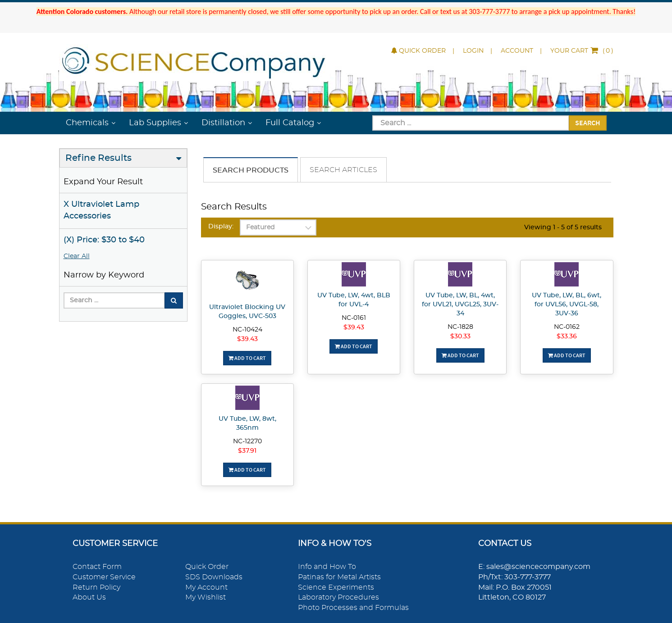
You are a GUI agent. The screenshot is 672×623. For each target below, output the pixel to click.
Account (517, 51)
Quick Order (418, 51)
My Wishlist (206, 597)
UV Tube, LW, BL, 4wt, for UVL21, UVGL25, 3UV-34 (460, 305)
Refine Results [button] (98, 158)
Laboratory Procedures (338, 597)
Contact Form (97, 567)
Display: (221, 227)
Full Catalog (290, 123)
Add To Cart (247, 358)
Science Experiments (336, 587)
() (582, 51)
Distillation (223, 123)
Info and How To (327, 567)
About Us (89, 597)
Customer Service (104, 577)
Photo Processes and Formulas (353, 608)
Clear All (77, 256)
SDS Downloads (214, 577)
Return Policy (96, 587)
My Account (206, 587)
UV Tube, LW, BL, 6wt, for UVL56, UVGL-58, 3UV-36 (567, 305)
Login (473, 51)
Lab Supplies (155, 123)
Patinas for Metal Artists (339, 577)
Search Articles (343, 170)
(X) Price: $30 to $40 (104, 240)
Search (588, 123)
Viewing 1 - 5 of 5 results (563, 227)
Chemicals (87, 123)
